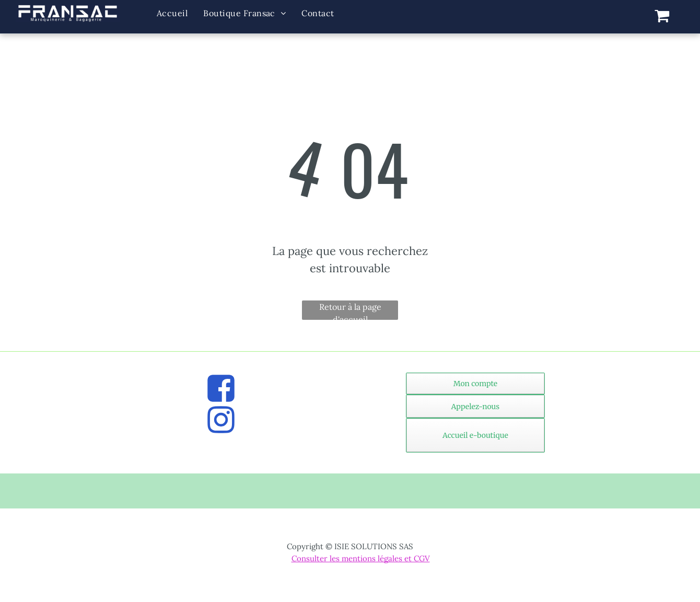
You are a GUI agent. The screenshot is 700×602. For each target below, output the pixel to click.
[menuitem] (172, 13)
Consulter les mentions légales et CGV (361, 558)
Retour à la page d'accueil (350, 311)
